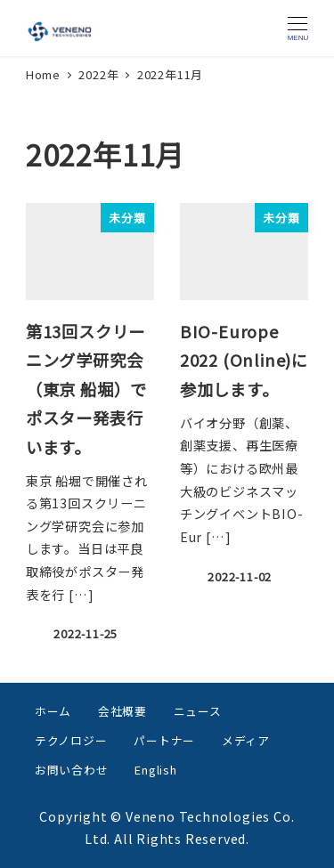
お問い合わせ (72, 770)
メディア (246, 740)
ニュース (198, 711)
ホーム (53, 711)
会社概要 (122, 711)
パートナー (164, 740)
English (156, 770)
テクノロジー (71, 740)
